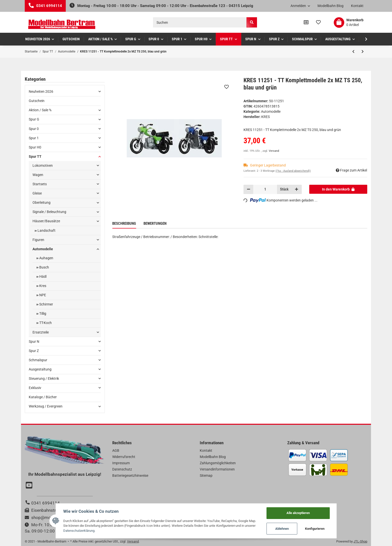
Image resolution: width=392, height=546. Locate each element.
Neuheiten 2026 (41, 91)
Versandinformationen (217, 469)
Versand (274, 151)
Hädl (42, 276)
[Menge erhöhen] (296, 189)
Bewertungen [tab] (155, 223)
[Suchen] (200, 22)
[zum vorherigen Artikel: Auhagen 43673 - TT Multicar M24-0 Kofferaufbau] (353, 51)
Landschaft (46, 230)
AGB (116, 450)
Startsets (40, 184)
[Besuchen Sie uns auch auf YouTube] (30, 486)
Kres (42, 286)
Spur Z (34, 351)
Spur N (34, 341)
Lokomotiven (43, 165)
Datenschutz (122, 469)
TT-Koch (45, 323)
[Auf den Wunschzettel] (226, 87)
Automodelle (271, 111)
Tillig (42, 313)
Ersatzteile (41, 332)
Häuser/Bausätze (46, 221)
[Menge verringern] (248, 189)
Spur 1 (34, 138)
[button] (300, 6)
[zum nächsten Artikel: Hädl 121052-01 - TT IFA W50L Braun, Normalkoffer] (363, 51)
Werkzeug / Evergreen (46, 406)
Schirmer (46, 304)
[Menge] (265, 189)
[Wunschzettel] (318, 22)
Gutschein (37, 101)
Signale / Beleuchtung (49, 212)
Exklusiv (35, 388)
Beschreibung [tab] (124, 223)
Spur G (34, 119)
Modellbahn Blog (330, 6)
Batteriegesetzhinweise (130, 475)
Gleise (37, 193)
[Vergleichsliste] (306, 22)
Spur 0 (34, 129)
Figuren (38, 240)
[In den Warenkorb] (338, 189)
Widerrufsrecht (124, 457)
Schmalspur (38, 360)
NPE (42, 295)
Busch (44, 267)
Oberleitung (41, 202)
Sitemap (206, 475)
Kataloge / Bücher (43, 397)
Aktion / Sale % (40, 110)
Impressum (121, 463)
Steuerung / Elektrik (44, 378)
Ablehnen (282, 529)
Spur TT (35, 156)
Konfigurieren (315, 529)
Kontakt (357, 6)
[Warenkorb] (349, 22)
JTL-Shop (360, 541)
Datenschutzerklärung (79, 531)
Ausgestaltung (40, 369)
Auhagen (46, 258)
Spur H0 (35, 147)
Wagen (38, 175)
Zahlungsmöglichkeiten (218, 463)
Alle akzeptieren (298, 513)
